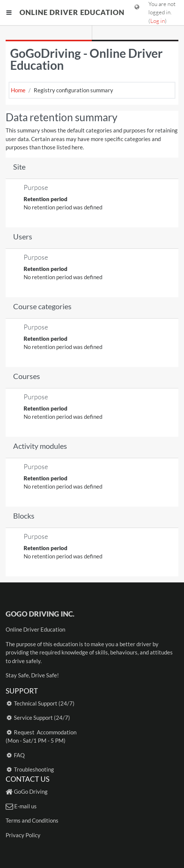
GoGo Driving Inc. (40, 614)
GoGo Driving (31, 791)
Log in (158, 21)
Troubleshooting (34, 769)
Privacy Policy (23, 835)
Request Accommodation (45, 732)
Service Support (33, 718)
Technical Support (36, 703)
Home (18, 90)
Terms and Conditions (32, 820)
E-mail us (25, 806)
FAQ (19, 755)
